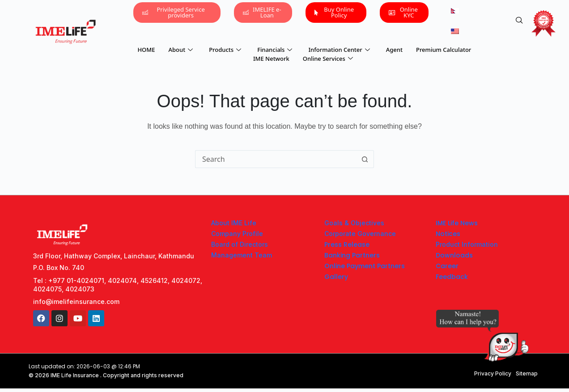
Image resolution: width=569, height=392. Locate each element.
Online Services (328, 59)
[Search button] (365, 159)
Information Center (339, 50)
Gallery (336, 277)
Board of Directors (240, 244)
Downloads (454, 255)
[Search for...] (276, 159)
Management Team (242, 255)
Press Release (347, 244)
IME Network (271, 59)
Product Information (467, 244)
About (180, 50)
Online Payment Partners (365, 266)
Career (447, 266)
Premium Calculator (444, 50)
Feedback (452, 277)
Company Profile (237, 234)
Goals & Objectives (354, 223)
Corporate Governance (360, 234)
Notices (448, 234)
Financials (275, 50)
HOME (146, 50)
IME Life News (457, 223)
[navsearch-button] (519, 21)
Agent (394, 50)
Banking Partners (352, 255)
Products (225, 50)
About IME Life (234, 223)
